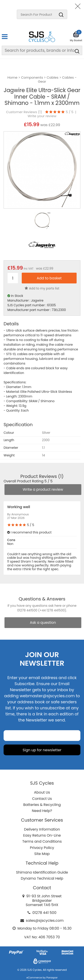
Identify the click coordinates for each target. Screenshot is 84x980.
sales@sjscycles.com (45, 921)
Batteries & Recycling (42, 805)
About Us (42, 792)
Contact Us (42, 799)
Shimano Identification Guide (42, 872)
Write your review (42, 116)
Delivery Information (42, 829)
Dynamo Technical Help (42, 878)
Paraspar (52, 978)
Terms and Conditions (42, 841)
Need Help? (42, 811)
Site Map (42, 854)
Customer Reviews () (24, 112)
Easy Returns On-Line (42, 835)
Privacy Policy (42, 848)
